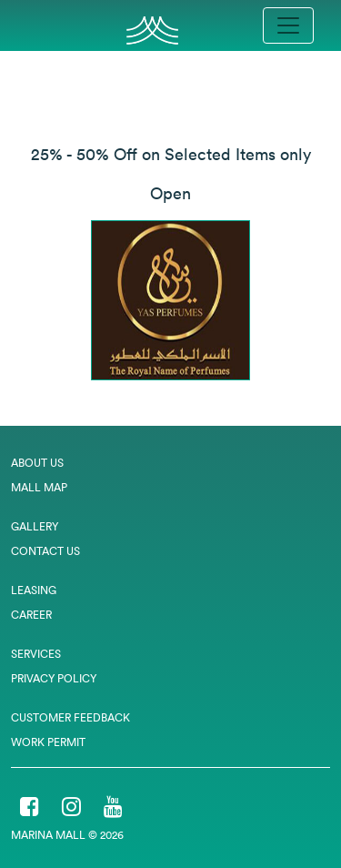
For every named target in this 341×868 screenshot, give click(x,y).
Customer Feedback (70, 717)
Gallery (35, 526)
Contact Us (45, 551)
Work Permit (48, 742)
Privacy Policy (54, 678)
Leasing (34, 590)
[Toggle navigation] (288, 25)
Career (31, 615)
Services (36, 654)
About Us (37, 463)
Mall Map (39, 487)
